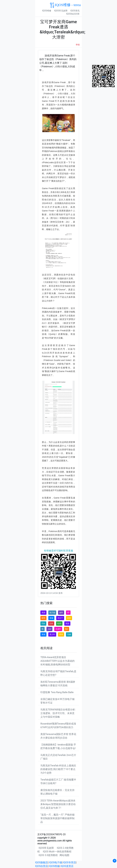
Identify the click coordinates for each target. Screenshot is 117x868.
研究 (43, 618)
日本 (51, 624)
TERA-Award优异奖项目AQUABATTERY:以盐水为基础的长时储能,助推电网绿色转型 (58, 661)
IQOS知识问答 (73, 14)
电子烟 (52, 613)
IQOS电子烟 (55, 862)
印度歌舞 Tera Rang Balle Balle (57, 692)
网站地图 (64, 855)
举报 (78, 45)
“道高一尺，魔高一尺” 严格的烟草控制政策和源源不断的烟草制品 (57, 818)
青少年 (52, 634)
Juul (49, 629)
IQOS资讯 (75, 11)
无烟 (69, 634)
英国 (67, 624)
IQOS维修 (47, 11)
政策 (69, 618)
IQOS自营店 (41, 866)
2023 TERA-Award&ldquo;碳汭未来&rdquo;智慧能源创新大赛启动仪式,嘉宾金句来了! (58, 804)
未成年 (58, 629)
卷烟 (43, 634)
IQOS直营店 (67, 866)
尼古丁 (60, 618)
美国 (43, 613)
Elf (68, 613)
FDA (43, 624)
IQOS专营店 (69, 862)
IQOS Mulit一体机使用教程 (57, 852)
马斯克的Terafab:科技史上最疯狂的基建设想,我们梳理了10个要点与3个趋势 (58, 769)
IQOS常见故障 (61, 11)
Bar (67, 629)
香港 (61, 634)
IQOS (59, 624)
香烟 (51, 618)
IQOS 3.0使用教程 (48, 855)
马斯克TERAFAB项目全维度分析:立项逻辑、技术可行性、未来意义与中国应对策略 (58, 713)
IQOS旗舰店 (41, 862)
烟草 (61, 613)
